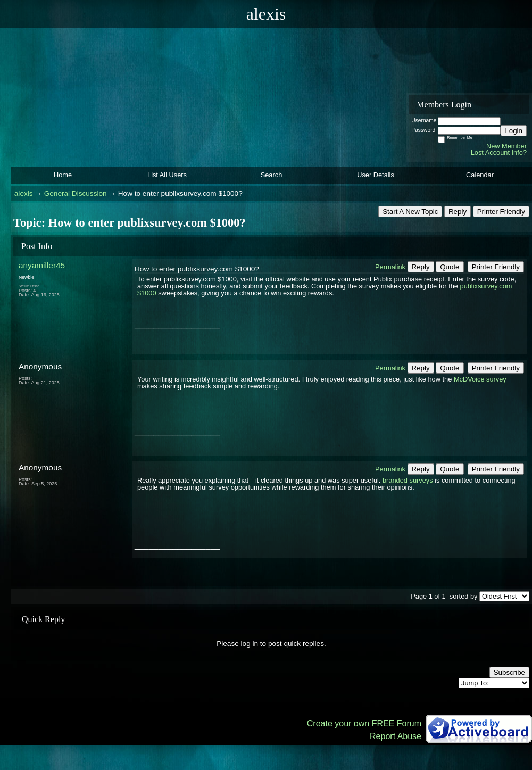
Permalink (390, 267)
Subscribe (509, 672)
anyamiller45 (42, 265)
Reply (458, 212)
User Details (376, 175)
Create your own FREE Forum (364, 723)
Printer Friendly (501, 212)
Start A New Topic (410, 212)
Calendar (480, 175)
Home (63, 175)
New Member (506, 146)
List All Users (167, 175)
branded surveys (408, 480)
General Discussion (76, 193)
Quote (450, 267)
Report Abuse (396, 736)
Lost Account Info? (499, 152)
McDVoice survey (480, 379)
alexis (24, 193)
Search (272, 175)
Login (514, 131)
